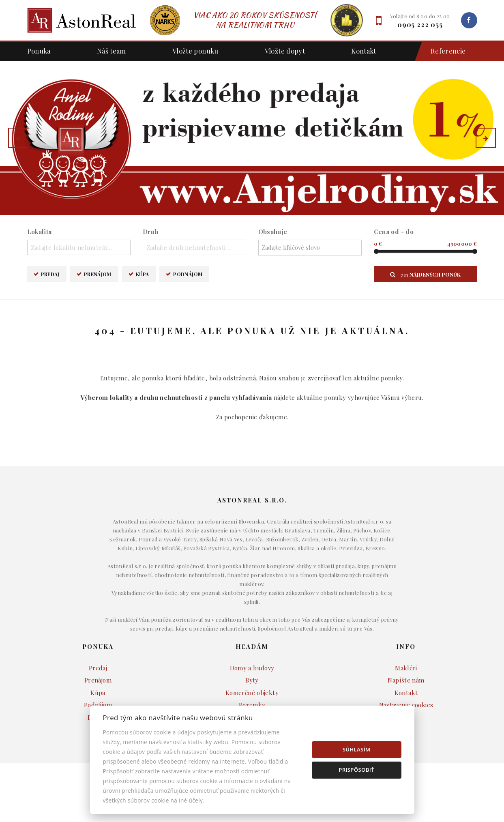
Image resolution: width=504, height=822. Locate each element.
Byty (252, 680)
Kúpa (143, 274)
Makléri (406, 668)
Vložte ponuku (195, 51)
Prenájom (98, 274)
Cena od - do (394, 232)
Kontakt (364, 51)
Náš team (112, 51)
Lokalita (40, 232)
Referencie (444, 51)
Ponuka (39, 51)
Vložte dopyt (285, 51)
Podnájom (188, 274)
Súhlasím (357, 749)
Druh (151, 232)
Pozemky (252, 705)
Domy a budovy (252, 668)
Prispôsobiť (356, 770)
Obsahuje (273, 232)
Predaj (50, 274)
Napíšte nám (406, 680)
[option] (252, 138)
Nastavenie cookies (406, 705)
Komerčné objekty (252, 693)
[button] (18, 138)
